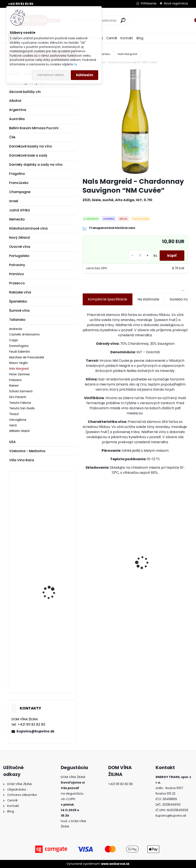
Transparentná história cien (109, 228)
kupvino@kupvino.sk (36, 731)
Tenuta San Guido (22, 408)
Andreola (16, 329)
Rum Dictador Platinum (105, 575)
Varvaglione (18, 420)
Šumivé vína (19, 311)
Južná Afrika (19, 210)
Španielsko (18, 301)
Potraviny (17, 265)
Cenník (112, 38)
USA (12, 442)
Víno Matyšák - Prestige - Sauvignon (54, 643)
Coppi (13, 340)
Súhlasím (85, 75)
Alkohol (15, 101)
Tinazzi (14, 414)
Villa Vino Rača (22, 460)
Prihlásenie (149, 3)
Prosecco (17, 283)
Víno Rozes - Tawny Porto (161, 577)
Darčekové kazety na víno (31, 146)
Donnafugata (19, 346)
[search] (123, 20)
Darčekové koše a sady (28, 155)
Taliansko (17, 320)
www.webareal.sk (115, 864)
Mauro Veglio (18, 363)
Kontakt (127, 38)
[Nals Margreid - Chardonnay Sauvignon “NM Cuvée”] (135, 121)
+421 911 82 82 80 (21, 4)
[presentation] (85, 555)
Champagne (20, 192)
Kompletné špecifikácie (107, 299)
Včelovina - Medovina (27, 451)
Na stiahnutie (148, 299)
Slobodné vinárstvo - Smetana (52, 502)
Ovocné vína (20, 247)
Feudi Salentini (19, 352)
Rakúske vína (20, 292)
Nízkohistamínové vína (28, 228)
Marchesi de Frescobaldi (27, 357)
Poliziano (15, 380)
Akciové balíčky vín (25, 92)
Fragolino (17, 174)
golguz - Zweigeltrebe (52, 582)
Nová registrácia (176, 3)
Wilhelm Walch (19, 431)
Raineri (14, 386)
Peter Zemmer (20, 374)
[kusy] (138, 256)
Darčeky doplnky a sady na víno (36, 165)
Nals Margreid (19, 369)
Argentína (18, 110)
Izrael (14, 201)
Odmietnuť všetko (50, 75)
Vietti (13, 426)
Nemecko (17, 219)
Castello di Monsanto (24, 334)
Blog (140, 38)
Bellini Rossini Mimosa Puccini (34, 128)
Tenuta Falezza (20, 403)
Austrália (17, 119)
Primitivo (16, 274)
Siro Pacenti (18, 397)
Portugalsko (19, 256)
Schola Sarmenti (21, 391)
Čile (12, 137)
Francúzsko (19, 183)
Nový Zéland (19, 238)
